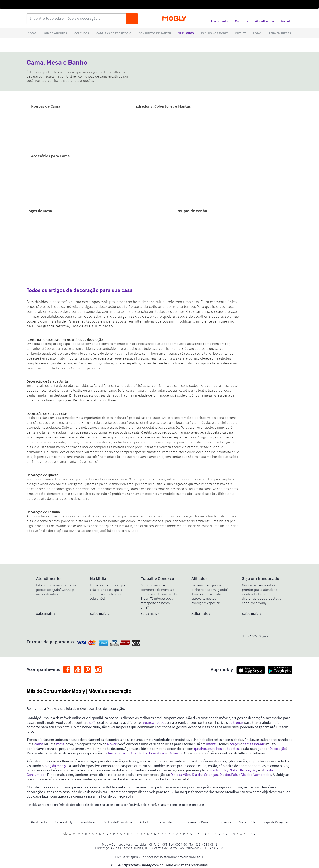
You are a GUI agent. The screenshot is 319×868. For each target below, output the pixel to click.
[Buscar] (132, 19)
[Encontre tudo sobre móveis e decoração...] (78, 19)
